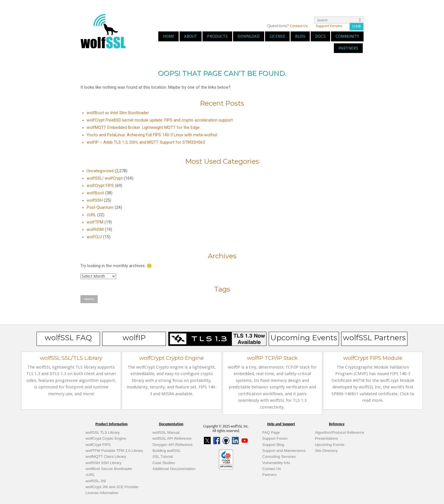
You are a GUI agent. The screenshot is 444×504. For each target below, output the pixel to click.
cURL (91, 215)
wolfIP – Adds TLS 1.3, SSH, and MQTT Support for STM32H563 (146, 142)
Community (347, 36)
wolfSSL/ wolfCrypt (105, 178)
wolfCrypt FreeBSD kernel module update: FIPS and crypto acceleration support (160, 120)
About (191, 36)
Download (249, 36)
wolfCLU (94, 237)
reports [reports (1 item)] (89, 299)
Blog (300, 36)
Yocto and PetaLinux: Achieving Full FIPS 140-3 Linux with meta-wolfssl (152, 135)
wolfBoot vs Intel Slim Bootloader (118, 113)
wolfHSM (95, 230)
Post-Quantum (100, 208)
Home (168, 36)
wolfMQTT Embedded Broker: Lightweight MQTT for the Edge (143, 128)
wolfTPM (95, 222)
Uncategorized (100, 171)
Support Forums (329, 26)
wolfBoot (95, 193)
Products (217, 36)
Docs (320, 36)
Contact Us (299, 26)
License (277, 36)
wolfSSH (95, 200)
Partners (348, 48)
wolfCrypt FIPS (100, 186)
